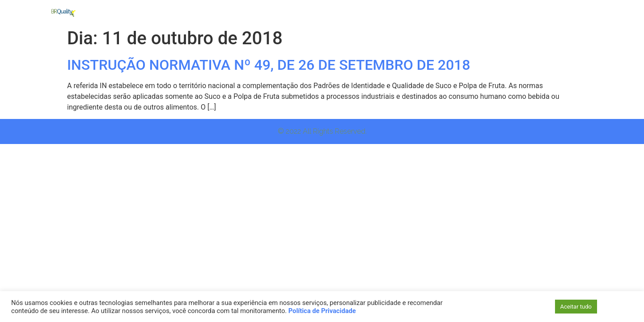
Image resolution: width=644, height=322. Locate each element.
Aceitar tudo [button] (576, 307)
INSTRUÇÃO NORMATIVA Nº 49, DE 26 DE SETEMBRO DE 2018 (269, 65)
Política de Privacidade (322, 311)
